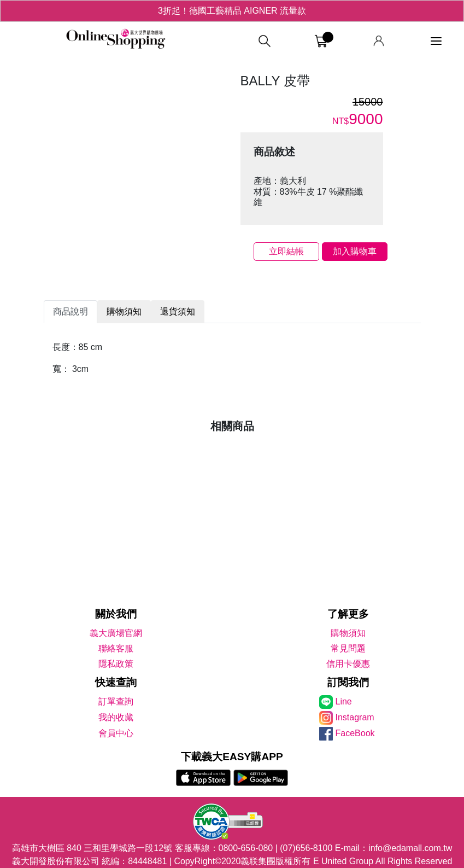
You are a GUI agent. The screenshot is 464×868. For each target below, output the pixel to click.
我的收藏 (116, 717)
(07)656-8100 (306, 848)
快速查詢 (116, 682)
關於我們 (116, 614)
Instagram (355, 717)
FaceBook (355, 733)
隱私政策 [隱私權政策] (116, 664)
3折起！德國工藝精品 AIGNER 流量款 (232, 11)
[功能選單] (436, 41)
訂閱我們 (348, 682)
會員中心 (116, 733)
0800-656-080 (246, 848)
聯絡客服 (116, 648)
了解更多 (348, 614)
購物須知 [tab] (124, 311)
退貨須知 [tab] (178, 311)
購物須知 (348, 633)
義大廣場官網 (116, 633)
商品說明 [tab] (71, 311)
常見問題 (348, 648)
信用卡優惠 (348, 664)
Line (344, 701)
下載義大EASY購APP (232, 757)
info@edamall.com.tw (410, 848)
